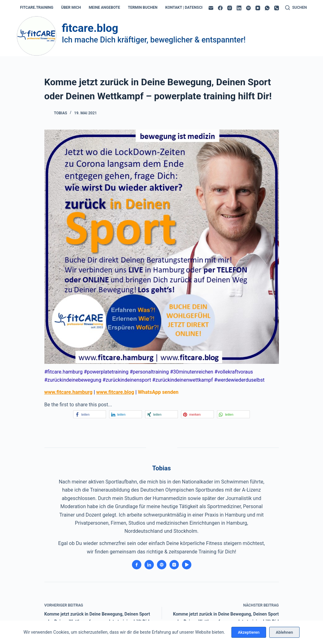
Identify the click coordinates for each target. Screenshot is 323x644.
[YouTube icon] (187, 565)
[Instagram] (230, 8)
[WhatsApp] (267, 8)
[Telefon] (277, 8)
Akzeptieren (249, 632)
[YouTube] (258, 8)
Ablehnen (284, 632)
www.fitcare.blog (115, 392)
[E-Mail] (211, 8)
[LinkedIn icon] (149, 565)
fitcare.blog (90, 28)
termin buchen (143, 7)
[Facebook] (220, 8)
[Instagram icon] (174, 565)
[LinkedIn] (239, 8)
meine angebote (104, 7)
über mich (71, 7)
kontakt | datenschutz (188, 7)
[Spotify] (248, 8)
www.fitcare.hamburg (68, 392)
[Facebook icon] (137, 565)
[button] (90, 414)
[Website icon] (162, 565)
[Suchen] (296, 8)
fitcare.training (37, 7)
